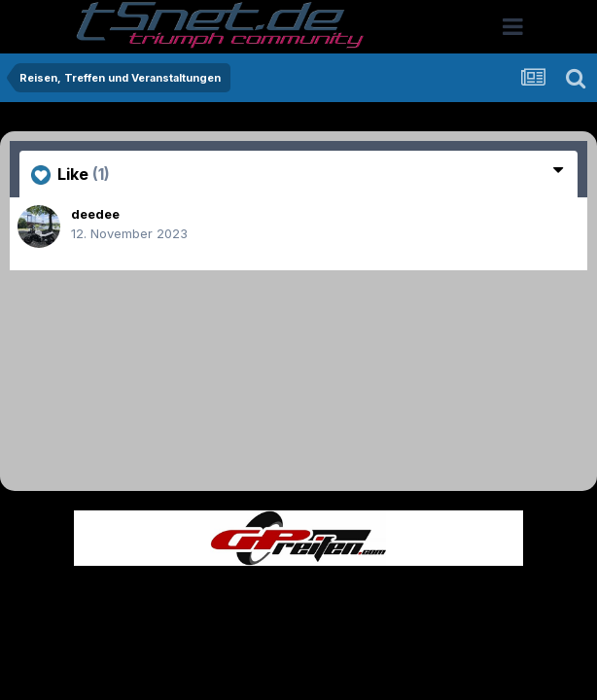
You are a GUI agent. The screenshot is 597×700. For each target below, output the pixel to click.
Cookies (492, 595)
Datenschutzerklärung (310, 595)
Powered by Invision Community (298, 637)
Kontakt (422, 595)
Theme (192, 595)
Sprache (112, 595)
